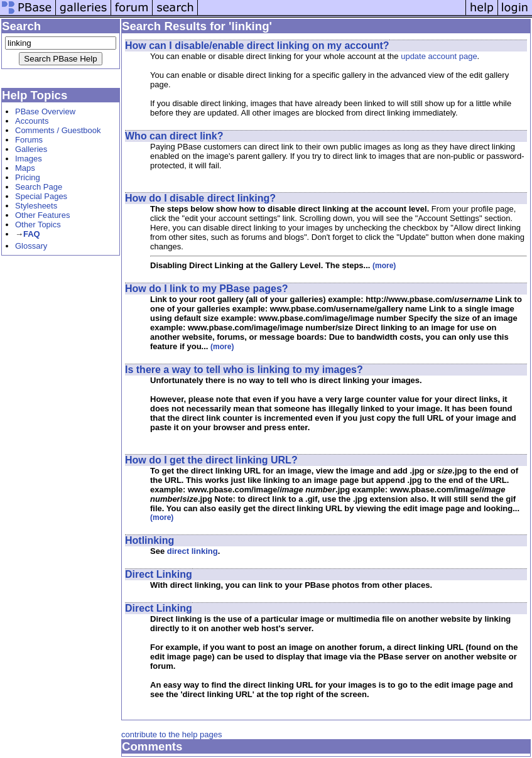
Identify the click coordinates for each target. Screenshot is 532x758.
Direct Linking (159, 574)
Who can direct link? (174, 136)
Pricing (28, 177)
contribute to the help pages (171, 734)
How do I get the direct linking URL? (211, 460)
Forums (29, 140)
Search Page (39, 187)
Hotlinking (149, 540)
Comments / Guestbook (58, 130)
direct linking (193, 551)
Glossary (31, 246)
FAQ (32, 234)
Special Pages (41, 196)
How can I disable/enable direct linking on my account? (257, 46)
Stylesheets (36, 206)
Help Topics (35, 95)
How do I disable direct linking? (200, 198)
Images (29, 159)
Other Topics (38, 225)
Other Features (42, 215)
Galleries (31, 149)
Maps (25, 168)
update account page (439, 56)
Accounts (32, 121)
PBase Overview (45, 111)
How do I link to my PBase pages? (207, 289)
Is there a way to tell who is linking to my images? (244, 370)
